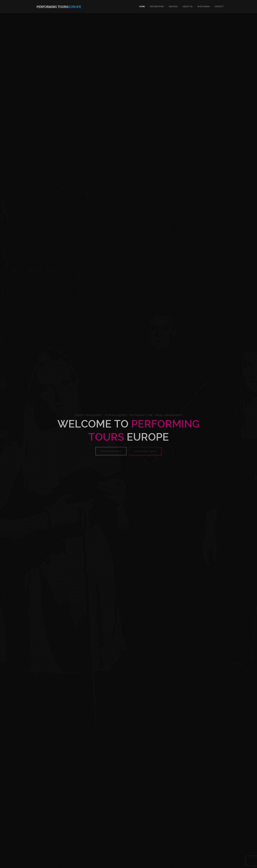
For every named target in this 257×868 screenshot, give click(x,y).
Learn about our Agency (145, 451)
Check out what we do (111, 451)
